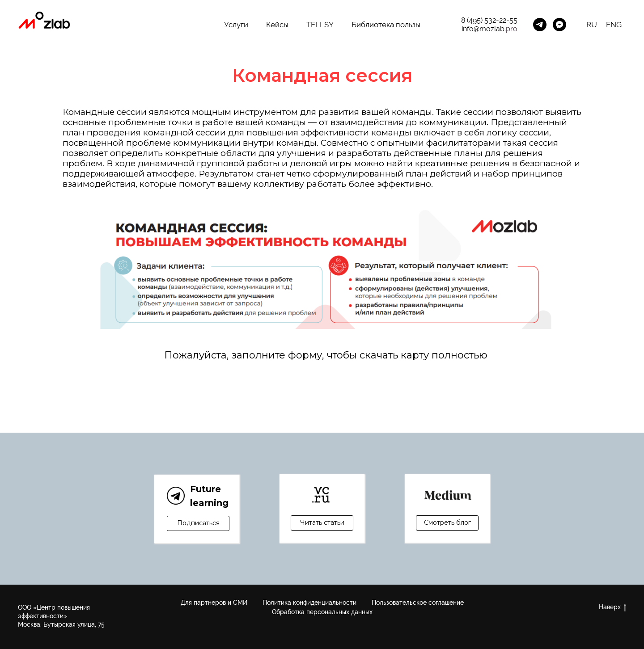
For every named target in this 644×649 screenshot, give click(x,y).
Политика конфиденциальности (309, 603)
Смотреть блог (447, 523)
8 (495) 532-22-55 (489, 20)
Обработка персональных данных (322, 612)
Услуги (236, 25)
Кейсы (277, 25)
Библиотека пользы (386, 25)
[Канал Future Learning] (540, 25)
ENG (614, 25)
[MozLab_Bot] (559, 25)
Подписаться (198, 523)
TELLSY (320, 25)
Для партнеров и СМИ (214, 603)
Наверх (612, 607)
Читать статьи (322, 523)
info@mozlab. (484, 29)
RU (592, 25)
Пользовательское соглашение (418, 603)
